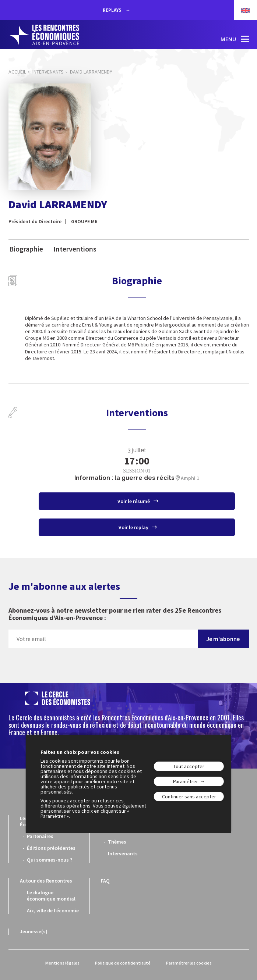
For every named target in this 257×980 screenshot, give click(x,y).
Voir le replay (134, 527)
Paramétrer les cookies (189, 963)
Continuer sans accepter (189, 797)
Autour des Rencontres (46, 881)
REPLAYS (113, 10)
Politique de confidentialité (123, 963)
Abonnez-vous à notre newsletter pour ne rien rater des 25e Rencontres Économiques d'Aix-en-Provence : (115, 614)
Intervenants (48, 72)
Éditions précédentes (51, 848)
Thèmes (117, 842)
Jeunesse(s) (34, 931)
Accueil (17, 72)
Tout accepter (189, 766)
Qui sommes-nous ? (50, 860)
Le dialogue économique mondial (51, 896)
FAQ (105, 881)
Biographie (26, 249)
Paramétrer (186, 781)
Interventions (75, 249)
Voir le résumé (134, 501)
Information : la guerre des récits (124, 478)
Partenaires (40, 836)
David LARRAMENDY (91, 72)
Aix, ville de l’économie (53, 910)
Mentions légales (62, 963)
